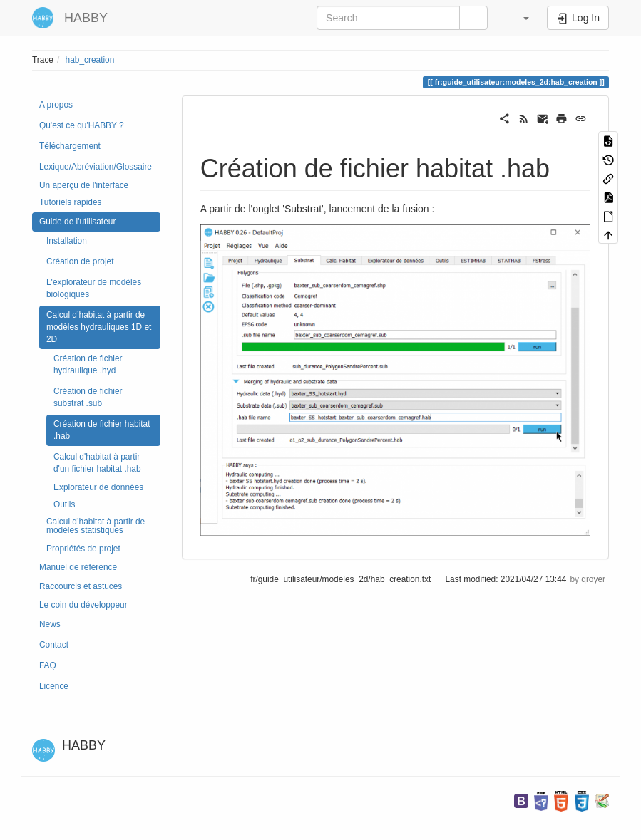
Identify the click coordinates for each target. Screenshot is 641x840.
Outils (64, 504)
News (50, 624)
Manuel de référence (78, 567)
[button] (519, 18)
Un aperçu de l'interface (84, 185)
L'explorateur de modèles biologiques (94, 288)
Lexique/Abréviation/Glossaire (96, 167)
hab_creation (90, 60)
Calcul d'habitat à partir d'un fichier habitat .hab (97, 463)
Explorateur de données (98, 487)
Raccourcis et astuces (81, 586)
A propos (56, 105)
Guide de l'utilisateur (77, 222)
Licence (54, 686)
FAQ (48, 665)
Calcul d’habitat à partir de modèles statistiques (96, 526)
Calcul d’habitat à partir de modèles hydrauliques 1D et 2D (99, 327)
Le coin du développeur (83, 605)
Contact (54, 645)
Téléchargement (70, 146)
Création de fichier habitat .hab (102, 430)
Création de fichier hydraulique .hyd (88, 364)
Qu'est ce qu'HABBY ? (82, 125)
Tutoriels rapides (70, 202)
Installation (67, 241)
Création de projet (80, 261)
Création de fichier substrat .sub (88, 397)
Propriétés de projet (83, 549)
